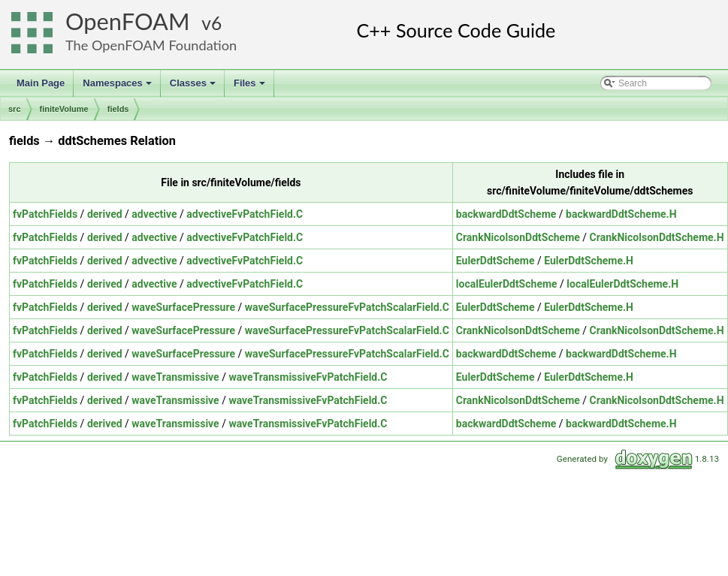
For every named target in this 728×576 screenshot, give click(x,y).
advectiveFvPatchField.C (245, 214)
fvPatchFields (45, 214)
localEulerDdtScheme (507, 284)
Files (251, 87)
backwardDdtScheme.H (621, 214)
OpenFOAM (128, 21)
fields (118, 109)
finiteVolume (64, 109)
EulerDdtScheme (495, 261)
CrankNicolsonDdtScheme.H (657, 237)
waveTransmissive (175, 377)
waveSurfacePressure (183, 307)
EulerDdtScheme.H (589, 261)
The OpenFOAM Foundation (151, 45)
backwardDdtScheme (506, 214)
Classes (194, 87)
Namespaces (118, 87)
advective (154, 214)
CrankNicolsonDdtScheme (518, 237)
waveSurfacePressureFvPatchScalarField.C (347, 307)
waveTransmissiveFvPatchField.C (308, 377)
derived (105, 214)
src (15, 109)
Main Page (41, 83)
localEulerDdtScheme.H (622, 284)
